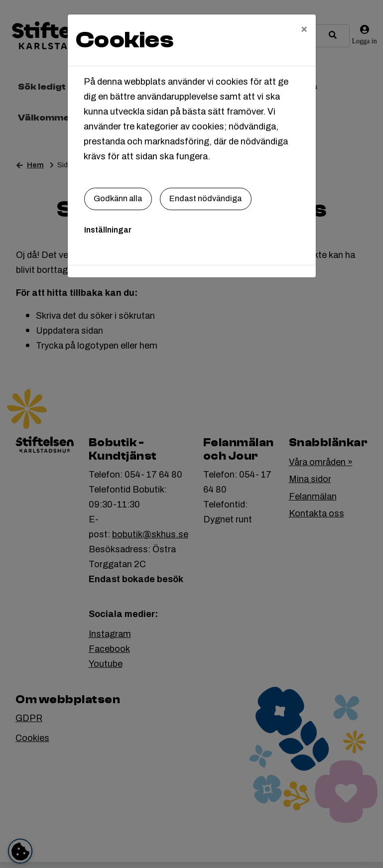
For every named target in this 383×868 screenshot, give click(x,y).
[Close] (304, 28)
